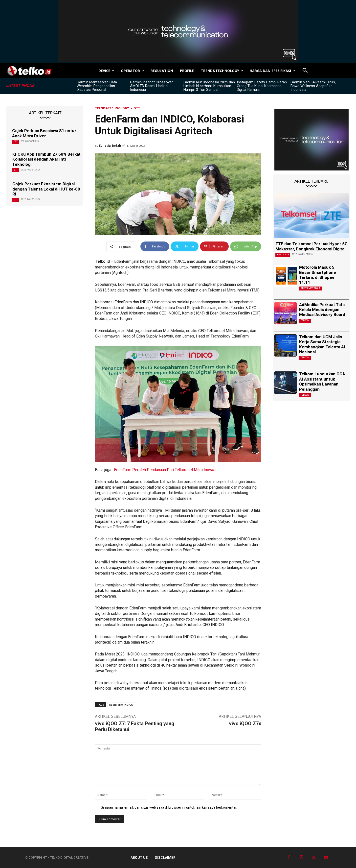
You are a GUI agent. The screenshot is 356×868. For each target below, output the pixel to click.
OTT (16, 142)
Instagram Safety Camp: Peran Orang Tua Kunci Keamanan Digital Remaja (262, 86)
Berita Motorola (311, 288)
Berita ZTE (283, 255)
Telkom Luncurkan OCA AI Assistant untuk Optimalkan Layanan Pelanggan (322, 381)
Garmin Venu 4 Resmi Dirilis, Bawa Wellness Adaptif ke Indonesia (313, 86)
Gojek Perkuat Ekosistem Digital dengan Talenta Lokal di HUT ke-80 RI (46, 189)
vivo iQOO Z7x (245, 723)
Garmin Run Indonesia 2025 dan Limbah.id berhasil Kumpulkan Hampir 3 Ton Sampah (209, 86)
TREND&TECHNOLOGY (112, 108)
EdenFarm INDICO (121, 705)
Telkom (305, 320)
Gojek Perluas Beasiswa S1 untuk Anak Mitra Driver (44, 133)
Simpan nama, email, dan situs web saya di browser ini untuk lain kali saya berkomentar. (169, 807)
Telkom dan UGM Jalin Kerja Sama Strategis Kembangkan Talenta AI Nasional (322, 344)
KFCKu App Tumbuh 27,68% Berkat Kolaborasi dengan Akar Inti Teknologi (46, 159)
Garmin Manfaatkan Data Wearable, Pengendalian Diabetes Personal (97, 86)
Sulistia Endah (110, 146)
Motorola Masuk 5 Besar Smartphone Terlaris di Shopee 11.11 (318, 275)
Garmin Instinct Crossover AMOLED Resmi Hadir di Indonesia (151, 86)
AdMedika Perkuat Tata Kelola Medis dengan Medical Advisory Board (322, 310)
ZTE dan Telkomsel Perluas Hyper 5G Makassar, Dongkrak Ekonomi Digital (311, 246)
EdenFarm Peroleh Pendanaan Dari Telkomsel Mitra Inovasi (165, 470)
